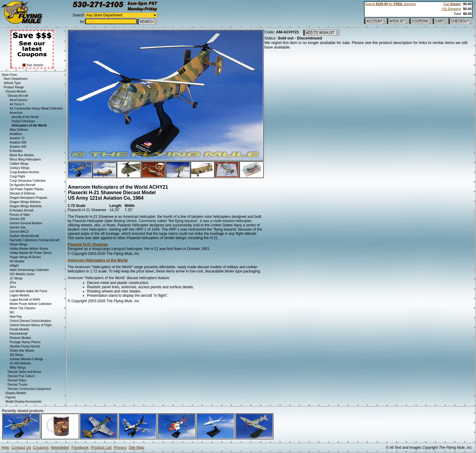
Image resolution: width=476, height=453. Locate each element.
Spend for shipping (391, 4)
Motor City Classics (23, 308)
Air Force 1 (17, 104)
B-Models (16, 151)
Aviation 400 (18, 147)
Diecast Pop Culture (21, 376)
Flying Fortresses (23, 121)
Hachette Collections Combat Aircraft (34, 240)
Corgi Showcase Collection (28, 181)
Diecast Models (16, 91)
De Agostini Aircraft (22, 185)
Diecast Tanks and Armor (24, 372)
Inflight (14, 266)
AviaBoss (16, 134)
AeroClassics (19, 100)
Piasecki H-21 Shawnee (88, 245)
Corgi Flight (17, 176)
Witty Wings (18, 368)
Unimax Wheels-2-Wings (26, 359)
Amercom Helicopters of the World (98, 260)
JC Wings (16, 278)
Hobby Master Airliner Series (29, 249)
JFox (13, 283)
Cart (452, 4)
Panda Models (19, 329)
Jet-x (13, 287)
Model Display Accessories (24, 402)
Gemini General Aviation (26, 223)
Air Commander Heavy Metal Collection (36, 108)
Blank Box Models (22, 155)
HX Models (17, 261)
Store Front (9, 75)
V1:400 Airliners (20, 363)
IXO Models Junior (22, 274)
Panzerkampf (19, 334)
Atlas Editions (19, 130)
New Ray (16, 317)
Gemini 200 (17, 219)
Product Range (14, 87)
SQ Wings (17, 355)
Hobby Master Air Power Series (31, 253)
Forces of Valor (20, 215)
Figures (10, 397)
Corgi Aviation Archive (24, 172)
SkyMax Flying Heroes (25, 346)
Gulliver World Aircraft (24, 236)
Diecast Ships (17, 380)
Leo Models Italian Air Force (29, 291)
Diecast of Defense (23, 193)
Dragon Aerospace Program (29, 198)
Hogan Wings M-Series (25, 257)
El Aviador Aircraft (22, 210)
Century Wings (20, 168)
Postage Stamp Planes (25, 342)
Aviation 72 (17, 138)
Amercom (16, 113)
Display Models (16, 393)
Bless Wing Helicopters (25, 159)
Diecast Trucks (18, 385)
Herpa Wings (19, 244)
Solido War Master (22, 351)
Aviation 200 (18, 142)
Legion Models (20, 295)
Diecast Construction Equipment (29, 389)
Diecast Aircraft (18, 96)
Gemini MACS (19, 232)
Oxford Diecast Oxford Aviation (31, 321)
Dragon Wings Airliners (25, 202)
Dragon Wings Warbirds (26, 206)
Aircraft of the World (25, 117)
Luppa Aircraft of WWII (25, 300)
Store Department (16, 79)
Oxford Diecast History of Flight (31, 325)
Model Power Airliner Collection (31, 304)
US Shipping (451, 9)
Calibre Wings (19, 164)
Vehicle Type (12, 83)
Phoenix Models (20, 338)
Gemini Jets (18, 227)
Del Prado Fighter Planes (27, 189)
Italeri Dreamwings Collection (29, 270)
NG (12, 312)
